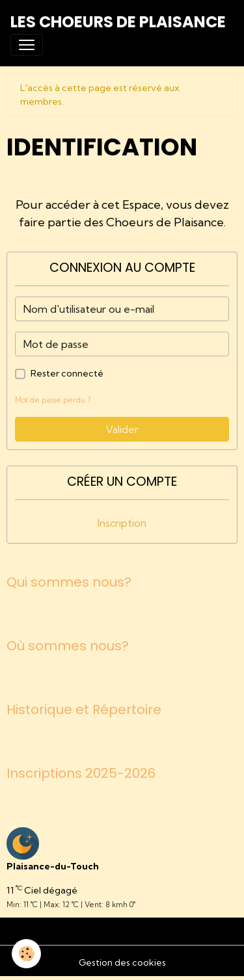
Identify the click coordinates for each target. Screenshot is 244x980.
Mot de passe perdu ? (53, 400)
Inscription (122, 523)
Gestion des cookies (122, 962)
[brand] (118, 22)
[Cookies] (26, 954)
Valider (122, 429)
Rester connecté (67, 373)
